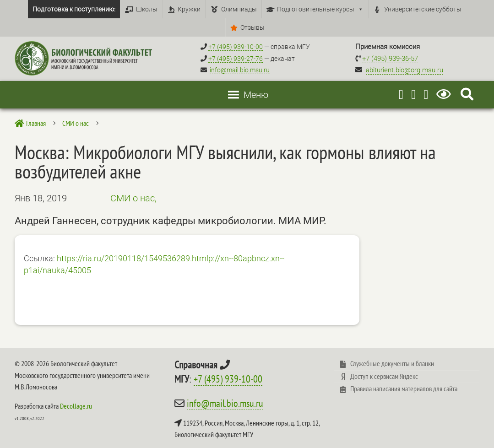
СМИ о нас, (133, 198)
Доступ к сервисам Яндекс (384, 376)
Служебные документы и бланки (392, 363)
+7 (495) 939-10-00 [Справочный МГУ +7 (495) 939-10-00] (236, 47)
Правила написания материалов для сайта (404, 389)
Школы (147, 9)
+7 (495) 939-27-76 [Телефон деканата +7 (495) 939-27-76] (236, 59)
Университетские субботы (423, 9)
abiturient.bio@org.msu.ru (404, 70)
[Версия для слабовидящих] (445, 94)
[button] (256, 95)
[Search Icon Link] (467, 94)
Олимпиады (239, 9)
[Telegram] (401, 94)
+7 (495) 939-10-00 (228, 379)
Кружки (189, 9)
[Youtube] (413, 94)
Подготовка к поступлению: (74, 9)
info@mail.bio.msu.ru (240, 70)
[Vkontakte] (426, 94)
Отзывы (252, 27)
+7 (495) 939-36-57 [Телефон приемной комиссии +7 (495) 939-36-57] (390, 59)
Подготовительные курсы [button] (320, 9)
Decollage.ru (76, 406)
